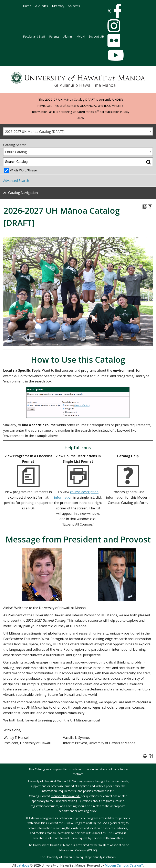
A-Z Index (42, 6)
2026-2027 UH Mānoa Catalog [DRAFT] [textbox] (35, 132)
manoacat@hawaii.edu (66, 796)
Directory (58, 6)
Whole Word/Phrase (23, 170)
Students (74, 6)
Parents (54, 36)
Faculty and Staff (34, 36)
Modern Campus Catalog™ (124, 865)
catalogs (23, 865)
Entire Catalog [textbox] (16, 152)
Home (27, 6)
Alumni (68, 36)
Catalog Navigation (23, 193)
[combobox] (78, 131)
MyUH (81, 36)
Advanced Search (16, 181)
